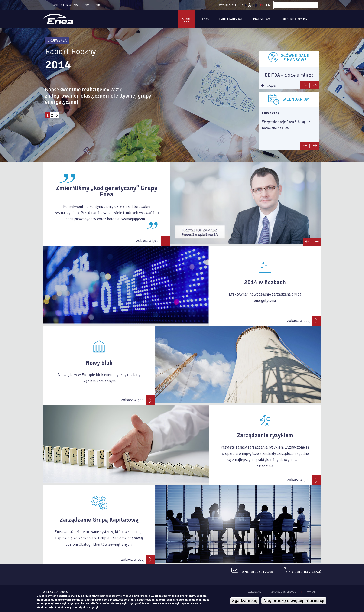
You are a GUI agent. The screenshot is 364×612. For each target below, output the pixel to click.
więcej (271, 86)
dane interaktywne (257, 572)
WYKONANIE (255, 592)
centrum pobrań (307, 572)
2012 (98, 5)
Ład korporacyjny (294, 19)
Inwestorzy (262, 19)
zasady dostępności (284, 592)
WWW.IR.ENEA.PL (227, 5)
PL (262, 5)
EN (268, 5)
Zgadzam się (245, 601)
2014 (76, 5)
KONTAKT (312, 592)
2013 (87, 5)
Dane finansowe (231, 19)
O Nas (205, 19)
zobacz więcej (148, 241)
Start (186, 19)
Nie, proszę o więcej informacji (294, 601)
